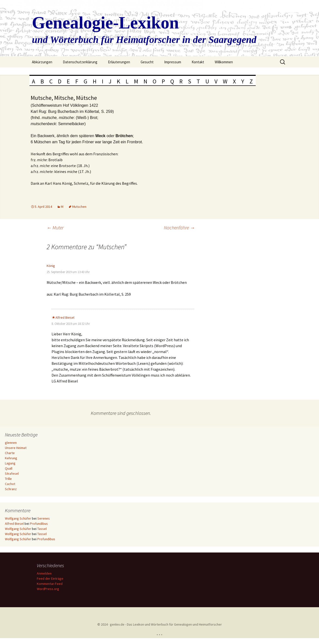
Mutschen (79, 207)
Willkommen (224, 62)
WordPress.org (49, 589)
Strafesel (12, 473)
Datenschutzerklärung (80, 62)
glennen (11, 443)
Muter (55, 228)
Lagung (10, 463)
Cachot (10, 484)
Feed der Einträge (51, 578)
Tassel (42, 529)
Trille (8, 479)
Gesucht (147, 62)
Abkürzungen (42, 62)
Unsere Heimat (16, 448)
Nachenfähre (179, 228)
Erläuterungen (119, 62)
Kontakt (198, 62)
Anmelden (45, 573)
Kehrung (11, 458)
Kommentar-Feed (50, 584)
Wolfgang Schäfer (18, 518)
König (51, 266)
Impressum (173, 62)
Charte (10, 453)
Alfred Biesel (65, 317)
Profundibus (39, 524)
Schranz (11, 489)
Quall (9, 468)
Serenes (44, 518)
